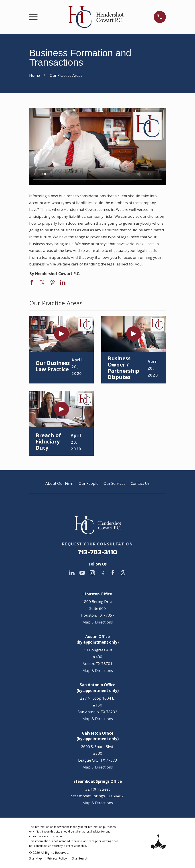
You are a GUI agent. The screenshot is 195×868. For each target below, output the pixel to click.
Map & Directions (98, 622)
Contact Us (140, 483)
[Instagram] (92, 573)
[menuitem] (36, 858)
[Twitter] (103, 573)
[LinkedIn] (72, 573)
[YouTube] (82, 573)
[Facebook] (113, 573)
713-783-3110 (97, 552)
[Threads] (123, 573)
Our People (88, 483)
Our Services (114, 483)
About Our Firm (59, 483)
